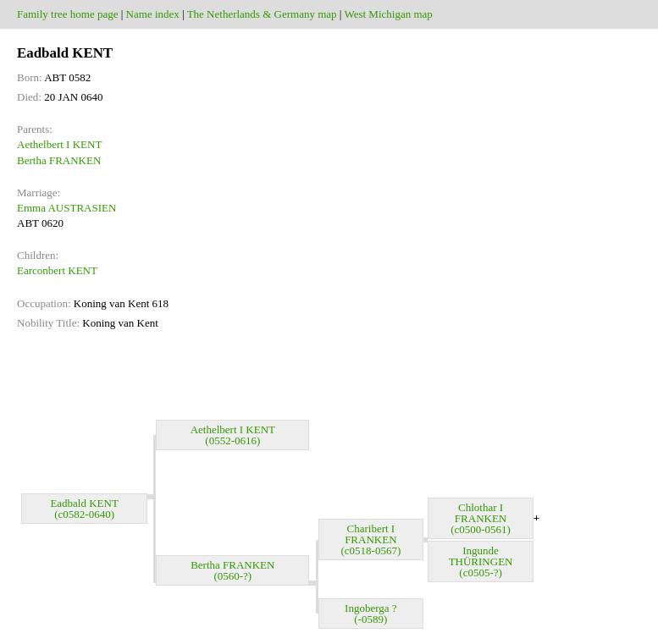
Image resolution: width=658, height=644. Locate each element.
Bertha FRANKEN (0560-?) (232, 570)
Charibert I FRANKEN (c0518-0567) (370, 539)
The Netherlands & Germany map (262, 14)
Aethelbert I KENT (59, 144)
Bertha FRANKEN (59, 160)
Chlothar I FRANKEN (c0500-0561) (481, 518)
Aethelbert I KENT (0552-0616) (233, 435)
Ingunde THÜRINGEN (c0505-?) (481, 561)
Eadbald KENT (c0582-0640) (84, 509)
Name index (153, 14)
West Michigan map (388, 14)
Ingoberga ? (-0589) (370, 614)
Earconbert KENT (57, 270)
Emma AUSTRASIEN (66, 208)
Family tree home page (68, 14)
